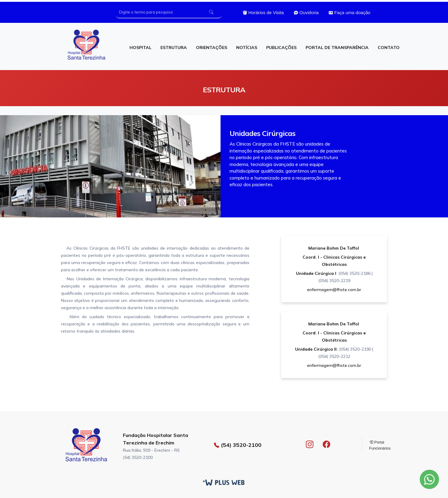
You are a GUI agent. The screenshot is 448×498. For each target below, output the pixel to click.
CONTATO (389, 48)
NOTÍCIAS (247, 48)
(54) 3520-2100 (238, 445)
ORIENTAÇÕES (212, 48)
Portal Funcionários (380, 445)
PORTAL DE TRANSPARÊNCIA (337, 48)
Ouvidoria (306, 13)
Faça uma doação (349, 13)
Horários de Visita (263, 13)
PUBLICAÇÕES (281, 48)
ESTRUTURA (174, 48)
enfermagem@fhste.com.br (334, 290)
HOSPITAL (140, 48)
